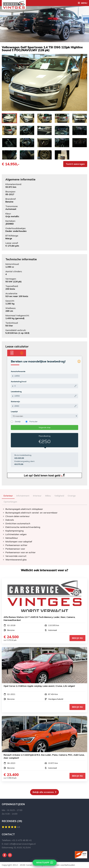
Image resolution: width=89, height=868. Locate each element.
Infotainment (23, 496)
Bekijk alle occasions (44, 792)
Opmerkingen (10, 502)
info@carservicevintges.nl (23, 844)
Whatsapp (45, 862)
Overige (72, 496)
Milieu (48, 496)
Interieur (37, 496)
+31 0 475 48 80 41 (22, 840)
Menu (83, 3)
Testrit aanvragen (75, 164)
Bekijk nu (77, 638)
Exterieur (8, 496)
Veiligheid (59, 496)
